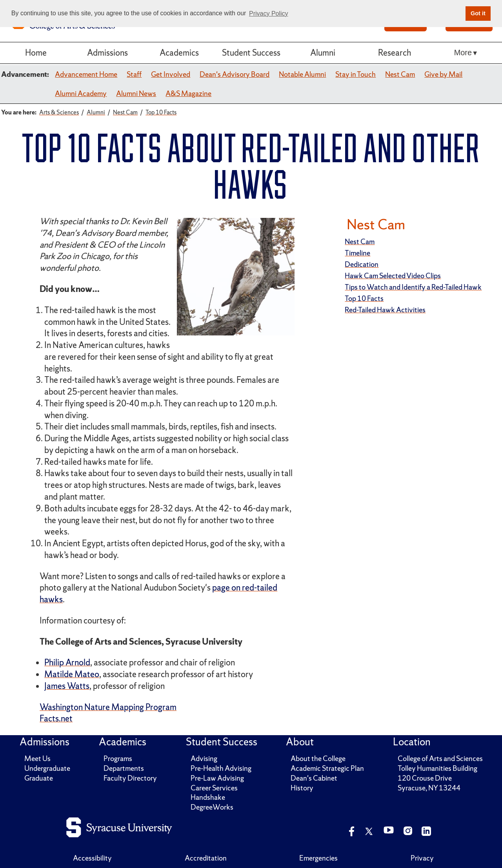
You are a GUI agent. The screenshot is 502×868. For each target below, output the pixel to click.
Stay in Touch (356, 74)
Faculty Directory (130, 778)
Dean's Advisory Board (235, 74)
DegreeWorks (212, 807)
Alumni (323, 53)
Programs (118, 758)
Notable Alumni (302, 74)
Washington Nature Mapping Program (108, 707)
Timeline (357, 253)
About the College (318, 758)
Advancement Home (86, 74)
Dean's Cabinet (314, 778)
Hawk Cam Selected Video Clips (393, 276)
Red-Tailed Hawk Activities (385, 310)
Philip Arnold (67, 662)
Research (395, 53)
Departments (124, 768)
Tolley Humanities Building (437, 768)
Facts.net (56, 719)
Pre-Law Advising (217, 778)
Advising (204, 758)
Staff (134, 74)
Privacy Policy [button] (269, 14)
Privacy (422, 858)
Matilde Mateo (72, 674)
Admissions (107, 53)
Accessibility (92, 858)
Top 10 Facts (364, 298)
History (302, 788)
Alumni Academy (81, 93)
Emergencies (318, 858)
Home (36, 53)
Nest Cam (400, 74)
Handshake (208, 797)
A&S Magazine (188, 93)
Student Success (251, 53)
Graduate (39, 778)
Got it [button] (478, 13)
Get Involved (171, 74)
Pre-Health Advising (221, 768)
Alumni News (136, 93)
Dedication (362, 264)
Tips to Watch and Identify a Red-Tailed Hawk (413, 287)
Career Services (214, 788)
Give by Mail (443, 74)
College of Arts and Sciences (440, 758)
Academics (179, 53)
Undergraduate (47, 768)
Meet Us (37, 758)
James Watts (67, 686)
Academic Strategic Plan (327, 768)
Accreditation (206, 858)
